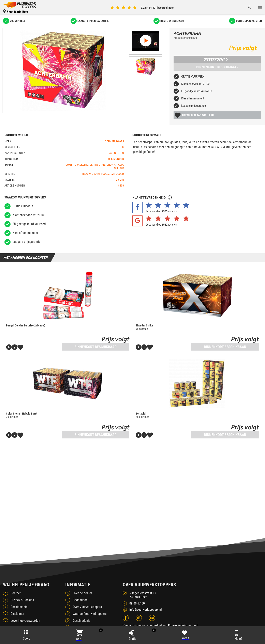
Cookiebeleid (19, 607)
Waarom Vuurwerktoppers (90, 614)
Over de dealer (82, 593)
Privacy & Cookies (22, 600)
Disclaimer (17, 614)
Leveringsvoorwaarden (25, 621)
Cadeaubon (80, 600)
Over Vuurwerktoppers (87, 607)
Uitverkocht (216, 59)
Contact (16, 593)
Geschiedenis (82, 621)
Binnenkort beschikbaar (217, 67)
